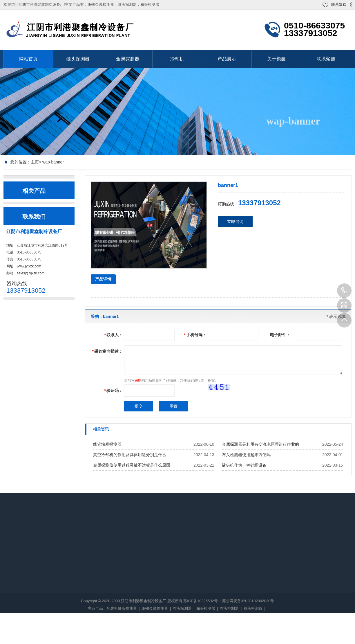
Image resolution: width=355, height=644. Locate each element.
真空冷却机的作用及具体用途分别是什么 (130, 455)
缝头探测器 (78, 59)
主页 (35, 162)
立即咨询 (235, 222)
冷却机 (177, 59)
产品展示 (227, 59)
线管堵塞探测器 (107, 444)
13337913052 (344, 291)
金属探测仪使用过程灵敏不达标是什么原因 (132, 465)
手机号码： (195, 335)
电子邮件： (280, 335)
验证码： (114, 391)
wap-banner (53, 162)
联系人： (114, 335)
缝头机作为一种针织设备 (244, 465)
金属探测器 (128, 59)
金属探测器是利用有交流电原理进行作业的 (260, 444)
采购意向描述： (107, 351)
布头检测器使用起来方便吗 (246, 455)
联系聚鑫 (339, 5)
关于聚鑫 (276, 59)
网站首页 (28, 59)
